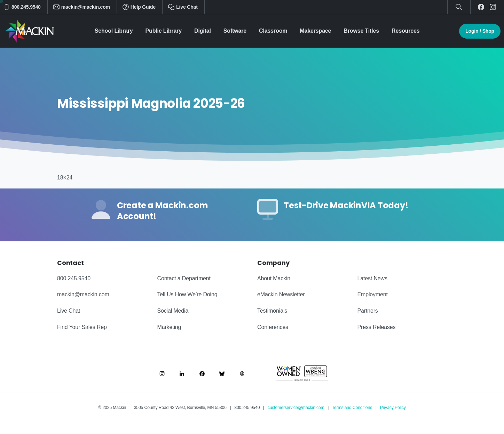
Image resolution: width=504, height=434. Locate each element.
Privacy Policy (393, 408)
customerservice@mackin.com (296, 408)
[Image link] (162, 373)
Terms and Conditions (352, 408)
